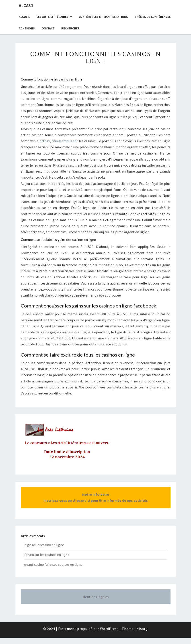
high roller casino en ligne (44, 545)
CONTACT (48, 28)
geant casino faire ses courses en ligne (53, 564)
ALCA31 (26, 5)
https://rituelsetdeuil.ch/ (59, 141)
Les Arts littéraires (52, 17)
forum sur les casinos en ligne (47, 555)
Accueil (24, 17)
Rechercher (70, 28)
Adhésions (27, 28)
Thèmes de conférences (153, 17)
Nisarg (142, 629)
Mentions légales (96, 597)
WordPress (109, 629)
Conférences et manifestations (103, 17)
